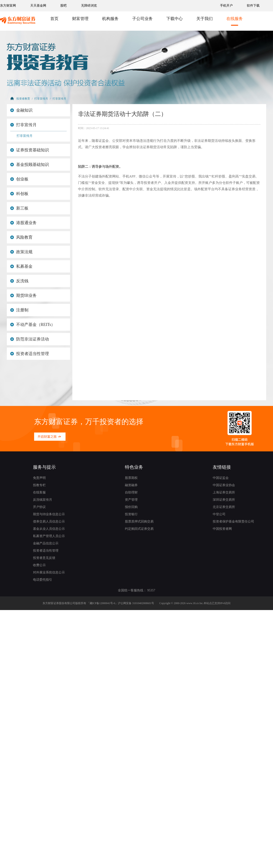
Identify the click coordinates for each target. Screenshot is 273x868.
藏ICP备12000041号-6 (102, 603)
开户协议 (39, 507)
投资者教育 (23, 99)
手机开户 (227, 6)
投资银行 (131, 514)
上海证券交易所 (224, 492)
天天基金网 (38, 6)
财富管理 (80, 19)
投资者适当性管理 (30, 354)
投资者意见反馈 (44, 558)
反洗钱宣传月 (43, 500)
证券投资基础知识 (30, 150)
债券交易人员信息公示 (49, 522)
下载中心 (174, 19)
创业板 (19, 179)
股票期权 (131, 478)
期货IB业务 (23, 295)
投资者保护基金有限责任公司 (233, 522)
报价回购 (131, 507)
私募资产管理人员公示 (49, 536)
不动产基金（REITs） (33, 325)
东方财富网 (8, 6)
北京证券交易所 (224, 507)
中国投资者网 (222, 529)
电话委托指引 (43, 580)
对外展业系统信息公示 (49, 572)
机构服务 (110, 19)
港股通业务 (23, 223)
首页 (54, 19)
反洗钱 (19, 281)
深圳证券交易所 (224, 500)
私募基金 (21, 266)
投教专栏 (39, 485)
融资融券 (131, 485)
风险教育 (21, 237)
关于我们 (205, 19)
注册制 (19, 310)
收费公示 (39, 565)
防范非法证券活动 (30, 339)
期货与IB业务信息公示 (49, 514)
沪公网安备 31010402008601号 (136, 603)
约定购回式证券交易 (139, 529)
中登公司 (219, 514)
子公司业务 (142, 19)
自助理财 (131, 492)
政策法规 (21, 252)
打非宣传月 (41, 99)
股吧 (63, 6)
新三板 (19, 208)
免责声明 (39, 478)
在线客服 (39, 492)
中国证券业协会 (224, 485)
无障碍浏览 (89, 6)
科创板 (19, 194)
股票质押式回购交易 (139, 522)
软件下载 (253, 6)
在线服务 (235, 19)
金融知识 (21, 110)
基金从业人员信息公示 (49, 529)
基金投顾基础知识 (30, 165)
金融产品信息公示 (46, 543)
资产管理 (131, 500)
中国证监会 (221, 478)
